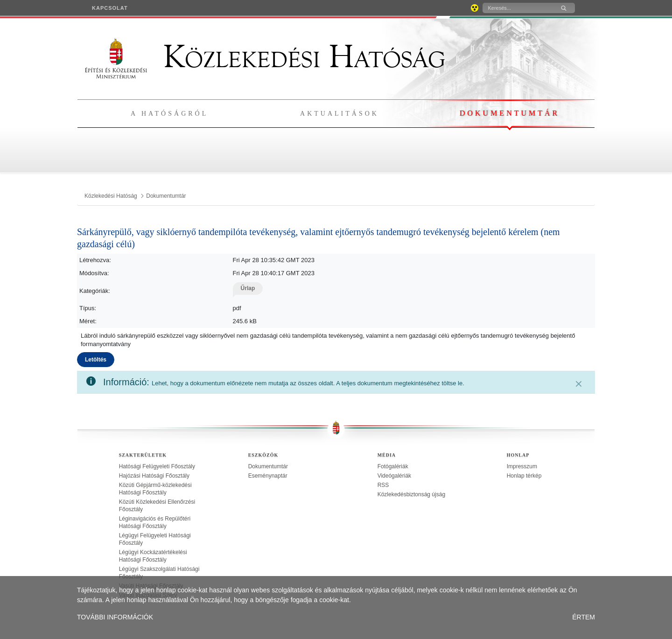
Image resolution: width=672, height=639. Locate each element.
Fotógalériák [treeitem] (393, 466)
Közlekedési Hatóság (265, 57)
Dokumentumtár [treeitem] (268, 466)
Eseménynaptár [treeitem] (268, 476)
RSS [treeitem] (383, 485)
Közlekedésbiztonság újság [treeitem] (411, 494)
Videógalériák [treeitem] (395, 476)
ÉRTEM (584, 617)
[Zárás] (579, 384)
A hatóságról (169, 114)
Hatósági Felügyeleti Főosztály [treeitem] (157, 466)
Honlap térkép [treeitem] (524, 476)
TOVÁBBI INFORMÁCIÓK (115, 617)
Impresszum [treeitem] (522, 466)
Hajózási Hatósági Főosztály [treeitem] (154, 476)
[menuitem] (110, 8)
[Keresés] (518, 8)
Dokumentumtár (510, 113)
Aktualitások (339, 114)
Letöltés (96, 360)
